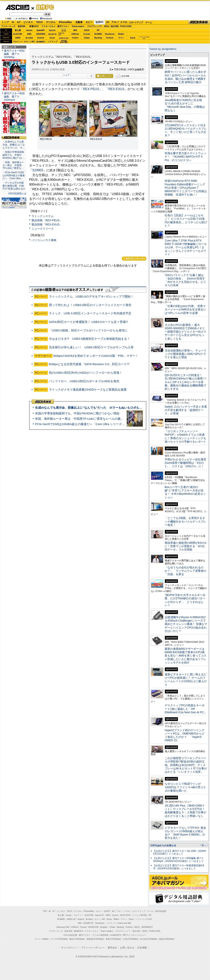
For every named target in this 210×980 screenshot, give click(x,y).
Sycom (52, 30)
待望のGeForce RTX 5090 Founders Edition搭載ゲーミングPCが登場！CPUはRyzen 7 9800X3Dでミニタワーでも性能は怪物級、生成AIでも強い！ (186, 188)
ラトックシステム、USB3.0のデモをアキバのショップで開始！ (91, 296)
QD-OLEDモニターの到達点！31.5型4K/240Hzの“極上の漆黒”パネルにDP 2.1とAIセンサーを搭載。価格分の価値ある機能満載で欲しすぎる (185, 382)
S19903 (38, 170)
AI (13, 22)
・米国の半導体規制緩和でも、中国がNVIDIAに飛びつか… (14, 155)
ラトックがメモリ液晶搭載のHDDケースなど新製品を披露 (88, 389)
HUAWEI (98, 34)
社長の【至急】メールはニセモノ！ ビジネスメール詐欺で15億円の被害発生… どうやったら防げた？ (186, 220)
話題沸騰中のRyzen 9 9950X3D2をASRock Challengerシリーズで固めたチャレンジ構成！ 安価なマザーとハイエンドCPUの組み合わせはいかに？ (186, 624)
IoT (19, 22)
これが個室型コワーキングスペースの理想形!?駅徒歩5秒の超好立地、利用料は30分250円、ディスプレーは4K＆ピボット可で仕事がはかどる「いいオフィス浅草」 (186, 765)
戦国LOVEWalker (167, 939)
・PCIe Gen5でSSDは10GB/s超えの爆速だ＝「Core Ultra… (14, 175)
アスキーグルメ (49, 26)
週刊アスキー (63, 26)
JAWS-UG (71, 919)
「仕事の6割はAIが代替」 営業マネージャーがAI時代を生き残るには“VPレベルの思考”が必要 (185, 309)
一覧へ (203, 845)
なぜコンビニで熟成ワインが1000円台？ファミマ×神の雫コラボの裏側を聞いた (185, 787)
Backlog (98, 38)
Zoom (133, 38)
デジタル (51, 22)
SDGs (107, 26)
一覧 (91, 76)
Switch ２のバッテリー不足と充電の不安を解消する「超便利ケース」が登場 (186, 410)
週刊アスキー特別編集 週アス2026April (14, 97)
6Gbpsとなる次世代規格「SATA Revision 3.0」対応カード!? (89, 364)
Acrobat (29, 38)
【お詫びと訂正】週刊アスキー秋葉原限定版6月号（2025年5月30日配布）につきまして (179, 867)
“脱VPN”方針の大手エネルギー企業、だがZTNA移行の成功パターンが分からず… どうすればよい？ (185, 600)
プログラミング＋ (123, 931)
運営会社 (112, 948)
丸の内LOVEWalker (149, 939)
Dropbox (75, 38)
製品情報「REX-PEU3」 (47, 220)
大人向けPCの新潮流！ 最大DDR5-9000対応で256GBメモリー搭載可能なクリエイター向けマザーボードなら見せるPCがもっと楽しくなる (185, 332)
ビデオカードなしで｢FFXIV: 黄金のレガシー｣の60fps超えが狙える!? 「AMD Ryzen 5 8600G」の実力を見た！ (185, 833)
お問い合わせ (127, 948)
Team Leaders (107, 931)
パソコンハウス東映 (44, 240)
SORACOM (93, 927)
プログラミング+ (94, 26)
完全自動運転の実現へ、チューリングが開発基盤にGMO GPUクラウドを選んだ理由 (186, 354)
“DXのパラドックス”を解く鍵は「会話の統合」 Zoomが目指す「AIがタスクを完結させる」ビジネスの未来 (185, 280)
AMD (29, 34)
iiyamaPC (41, 30)
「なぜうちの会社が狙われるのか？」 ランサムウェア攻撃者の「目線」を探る (185, 571)
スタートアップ (136, 22)
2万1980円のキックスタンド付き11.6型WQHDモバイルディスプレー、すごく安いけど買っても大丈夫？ (186, 130)
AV (108, 22)
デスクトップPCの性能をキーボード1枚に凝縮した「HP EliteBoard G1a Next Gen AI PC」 (186, 709)
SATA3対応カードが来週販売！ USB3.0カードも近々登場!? (89, 322)
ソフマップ (52, 42)
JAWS (18, 38)
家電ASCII (34, 26)
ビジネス (28, 22)
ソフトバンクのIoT (144, 38)
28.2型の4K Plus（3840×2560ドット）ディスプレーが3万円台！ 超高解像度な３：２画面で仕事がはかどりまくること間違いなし (185, 811)
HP (98, 30)
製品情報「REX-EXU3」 (47, 224)
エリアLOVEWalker (59, 939)
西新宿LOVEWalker (95, 939)
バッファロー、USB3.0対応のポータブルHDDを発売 (84, 381)
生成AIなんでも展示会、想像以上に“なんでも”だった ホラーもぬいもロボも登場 (90, 408)
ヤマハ (121, 38)
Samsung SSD (63, 927)
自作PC (44, 7)
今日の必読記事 (70, 935)
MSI (75, 30)
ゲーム (149, 22)
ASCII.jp (17, 7)
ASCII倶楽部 (199, 22)
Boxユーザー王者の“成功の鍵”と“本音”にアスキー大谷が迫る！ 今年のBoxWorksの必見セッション (185, 492)
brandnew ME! (64, 42)
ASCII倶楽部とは (17, 193)
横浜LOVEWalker (77, 939)
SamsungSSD (61, 34)
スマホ (124, 22)
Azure (52, 38)
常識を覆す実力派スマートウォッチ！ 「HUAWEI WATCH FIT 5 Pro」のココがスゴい (185, 157)
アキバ (115, 22)
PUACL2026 (126, 26)
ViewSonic (110, 34)
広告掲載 (142, 948)
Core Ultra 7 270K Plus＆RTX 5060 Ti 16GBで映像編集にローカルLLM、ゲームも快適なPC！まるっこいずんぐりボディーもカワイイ (186, 247)
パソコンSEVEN (64, 30)
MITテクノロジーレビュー (134, 935)
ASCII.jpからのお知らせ (163, 845)
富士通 (18, 30)
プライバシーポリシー (93, 948)
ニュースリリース (43, 229)
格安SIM (22, 26)
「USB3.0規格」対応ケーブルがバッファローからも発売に (88, 330)
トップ (5, 22)
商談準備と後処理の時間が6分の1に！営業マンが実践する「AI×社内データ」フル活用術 (186, 546)
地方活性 (115, 26)
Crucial (87, 34)
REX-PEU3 (91, 89)
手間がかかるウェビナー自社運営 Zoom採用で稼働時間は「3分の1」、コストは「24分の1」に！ (187, 463)
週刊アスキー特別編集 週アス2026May (14, 54)
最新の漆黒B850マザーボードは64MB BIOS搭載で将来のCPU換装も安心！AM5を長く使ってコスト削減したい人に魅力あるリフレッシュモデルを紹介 (186, 656)
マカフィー (18, 42)
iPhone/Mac (65, 22)
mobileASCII (116, 935)
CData (87, 38)
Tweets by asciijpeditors (163, 49)
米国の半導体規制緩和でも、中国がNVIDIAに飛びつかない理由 (77, 413)
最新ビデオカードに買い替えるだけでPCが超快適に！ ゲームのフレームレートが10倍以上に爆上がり (186, 680)
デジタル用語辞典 (100, 935)
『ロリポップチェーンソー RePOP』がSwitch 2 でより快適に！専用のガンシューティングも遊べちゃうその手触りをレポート (185, 436)
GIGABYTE (52, 34)
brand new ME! (125, 923)
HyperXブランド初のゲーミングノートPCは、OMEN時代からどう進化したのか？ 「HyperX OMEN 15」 (185, 735)
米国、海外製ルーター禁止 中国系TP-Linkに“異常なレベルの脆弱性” (81, 419)
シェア (66, 75)
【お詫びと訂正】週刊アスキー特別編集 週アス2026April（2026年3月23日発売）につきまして (178, 860)
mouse (29, 30)
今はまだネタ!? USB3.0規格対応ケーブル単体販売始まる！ (90, 339)
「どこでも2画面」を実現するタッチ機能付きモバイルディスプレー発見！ (185, 521)
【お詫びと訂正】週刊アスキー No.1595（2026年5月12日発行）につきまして (180, 852)
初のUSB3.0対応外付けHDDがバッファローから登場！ (86, 373)
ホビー (89, 22)
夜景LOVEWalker (113, 939)
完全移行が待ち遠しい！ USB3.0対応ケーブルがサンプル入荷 (91, 347)
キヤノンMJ (29, 42)
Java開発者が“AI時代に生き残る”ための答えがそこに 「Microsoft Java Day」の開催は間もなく (185, 105)
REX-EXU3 (116, 89)
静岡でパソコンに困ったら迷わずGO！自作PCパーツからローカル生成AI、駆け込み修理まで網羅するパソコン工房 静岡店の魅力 (185, 77)
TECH (39, 22)
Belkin (121, 34)
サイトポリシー (70, 948)
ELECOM (18, 34)
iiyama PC (100, 915)
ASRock (75, 34)
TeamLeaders (78, 26)
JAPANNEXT (41, 42)
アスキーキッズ (8, 26)
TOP (45, 911)
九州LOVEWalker (131, 939)
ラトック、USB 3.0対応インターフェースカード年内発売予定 (90, 313)
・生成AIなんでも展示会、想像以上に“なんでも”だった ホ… (14, 145)
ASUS (87, 30)
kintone (41, 38)
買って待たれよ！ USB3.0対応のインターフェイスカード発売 (90, 305)
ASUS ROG (41, 34)
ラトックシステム (43, 216)
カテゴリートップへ (134, 259)
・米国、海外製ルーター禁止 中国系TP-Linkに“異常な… (13, 165)
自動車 (79, 22)
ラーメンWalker (42, 939)
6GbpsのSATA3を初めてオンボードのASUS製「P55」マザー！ (96, 356)
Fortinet (110, 38)
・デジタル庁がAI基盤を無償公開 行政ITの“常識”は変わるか (14, 186)
